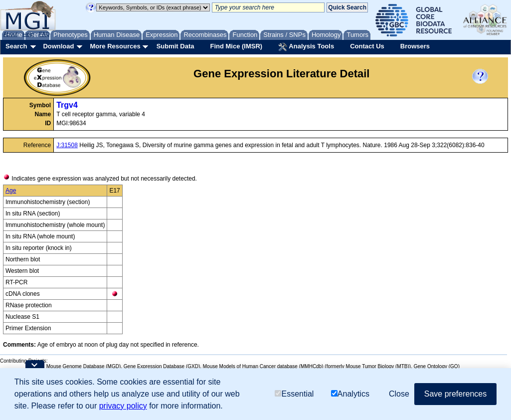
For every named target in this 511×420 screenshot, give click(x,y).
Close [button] (399, 394)
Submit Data (175, 46)
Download (58, 46)
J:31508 (67, 145)
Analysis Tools (306, 47)
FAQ (44, 34)
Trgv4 (67, 105)
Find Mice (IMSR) (236, 46)
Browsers (415, 46)
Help (28, 34)
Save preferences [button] (455, 394)
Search (16, 46)
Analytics (350, 394)
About (11, 34)
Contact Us (367, 46)
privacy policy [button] (123, 406)
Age (11, 191)
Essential (294, 394)
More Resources (115, 46)
